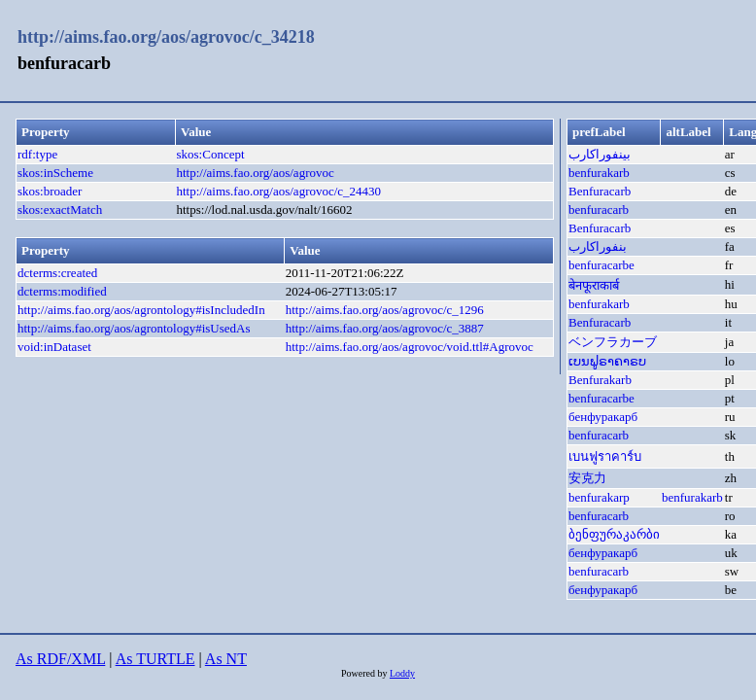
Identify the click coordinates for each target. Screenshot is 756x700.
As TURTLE (155, 659)
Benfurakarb (600, 380)
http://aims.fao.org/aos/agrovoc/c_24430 (279, 191)
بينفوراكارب (600, 154)
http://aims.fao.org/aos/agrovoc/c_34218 (166, 37)
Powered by (365, 673)
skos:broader (50, 191)
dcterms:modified (62, 291)
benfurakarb (599, 173)
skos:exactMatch (60, 210)
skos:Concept (211, 154)
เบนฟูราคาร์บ (605, 456)
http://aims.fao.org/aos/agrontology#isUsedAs (134, 328)
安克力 (587, 478)
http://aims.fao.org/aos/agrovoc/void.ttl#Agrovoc (410, 347)
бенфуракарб (603, 417)
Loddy (402, 673)
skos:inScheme (55, 173)
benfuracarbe (601, 265)
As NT (226, 659)
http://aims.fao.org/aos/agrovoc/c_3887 (385, 328)
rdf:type (37, 154)
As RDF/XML (60, 659)
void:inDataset (54, 347)
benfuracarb (599, 210)
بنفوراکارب (598, 246)
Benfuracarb (600, 191)
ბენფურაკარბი (614, 534)
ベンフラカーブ (613, 342)
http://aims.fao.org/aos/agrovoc (256, 173)
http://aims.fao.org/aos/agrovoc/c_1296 (385, 310)
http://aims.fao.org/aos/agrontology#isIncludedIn (141, 310)
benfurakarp (599, 497)
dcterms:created (57, 273)
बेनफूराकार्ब (594, 285)
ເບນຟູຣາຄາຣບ (607, 361)
